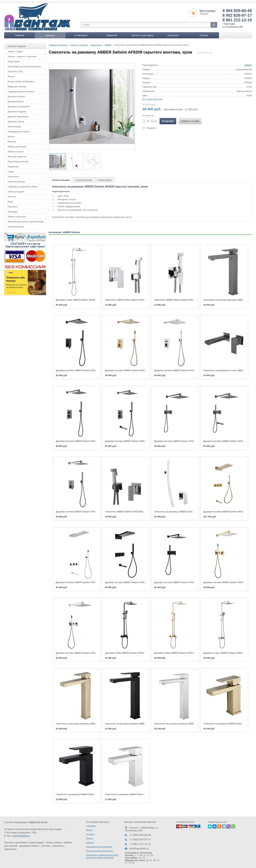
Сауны (11, 169)
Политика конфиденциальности (100, 848)
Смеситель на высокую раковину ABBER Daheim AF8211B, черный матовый (143, 721)
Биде (10, 199)
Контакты (173, 33)
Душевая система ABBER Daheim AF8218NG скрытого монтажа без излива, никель (196, 438)
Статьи (204, 33)
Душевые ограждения (19, 104)
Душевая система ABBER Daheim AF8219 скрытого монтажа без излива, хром (193, 368)
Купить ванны (54, 840)
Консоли (12, 139)
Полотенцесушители (18, 159)
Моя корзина (208, 8)
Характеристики (84, 178)
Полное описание (61, 178)
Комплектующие (16, 224)
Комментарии (105, 178)
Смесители (13, 174)
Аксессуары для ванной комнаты (24, 64)
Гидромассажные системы (21, 89)
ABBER (248, 63)
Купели (11, 134)
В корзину (168, 119)
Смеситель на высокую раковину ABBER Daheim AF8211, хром (186, 721)
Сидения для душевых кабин (22, 184)
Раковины (13, 204)
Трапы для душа (16, 189)
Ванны (11, 74)
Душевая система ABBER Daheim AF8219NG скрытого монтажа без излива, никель (98, 509)
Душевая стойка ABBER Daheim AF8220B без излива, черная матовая (140, 650)
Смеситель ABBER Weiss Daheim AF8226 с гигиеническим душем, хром (190, 297)
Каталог (50, 33)
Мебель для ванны (17, 144)
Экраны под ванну (17, 214)
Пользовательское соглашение (99, 844)
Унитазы (12, 194)
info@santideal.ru (21, 833)
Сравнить (151, 126)
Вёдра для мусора (17, 84)
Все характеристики (152, 97)
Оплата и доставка (142, 33)
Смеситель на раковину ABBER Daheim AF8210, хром (132, 792)
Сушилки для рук (16, 179)
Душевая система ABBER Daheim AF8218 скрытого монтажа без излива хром (95, 650)
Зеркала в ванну (16, 119)
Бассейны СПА (15, 69)
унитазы (46, 843)
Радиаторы (13, 164)
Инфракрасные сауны (19, 129)
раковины (58, 843)
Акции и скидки (15, 49)
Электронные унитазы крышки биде (26, 219)
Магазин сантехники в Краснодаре (24, 840)
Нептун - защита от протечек (22, 54)
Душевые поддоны (17, 109)
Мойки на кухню (16, 149)
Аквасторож (14, 59)
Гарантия (112, 33)
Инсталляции (14, 124)
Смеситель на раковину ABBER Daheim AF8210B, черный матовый (90, 792)
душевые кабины (29, 843)
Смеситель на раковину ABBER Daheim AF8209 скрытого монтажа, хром (191, 509)
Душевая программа (18, 114)
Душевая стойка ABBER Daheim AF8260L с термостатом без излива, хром (93, 297)
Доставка (90, 831)
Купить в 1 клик (190, 119)
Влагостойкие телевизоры (21, 79)
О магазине (81, 33)
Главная (20, 33)
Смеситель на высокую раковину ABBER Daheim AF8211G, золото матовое (94, 721)
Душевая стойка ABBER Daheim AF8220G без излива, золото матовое (189, 650)
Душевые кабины (16, 94)
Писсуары (13, 209)
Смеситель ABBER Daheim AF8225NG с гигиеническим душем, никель (140, 509)
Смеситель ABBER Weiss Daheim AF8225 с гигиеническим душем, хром (141, 297)
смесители (10, 846)
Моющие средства (17, 154)
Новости (90, 836)
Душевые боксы (16, 99)
